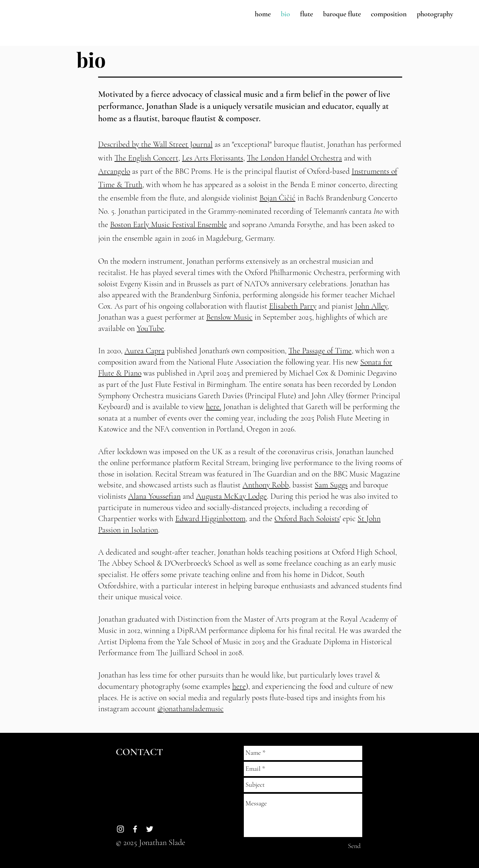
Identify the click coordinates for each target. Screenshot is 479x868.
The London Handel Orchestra (294, 158)
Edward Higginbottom (210, 519)
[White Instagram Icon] (120, 829)
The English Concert (146, 158)
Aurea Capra (145, 351)
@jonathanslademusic (190, 709)
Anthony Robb (266, 485)
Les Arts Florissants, (213, 158)
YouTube (150, 328)
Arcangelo (114, 171)
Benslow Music (229, 317)
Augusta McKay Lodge (231, 496)
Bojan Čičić (277, 198)
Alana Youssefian (154, 496)
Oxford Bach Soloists (307, 519)
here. (214, 407)
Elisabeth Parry (293, 306)
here (239, 686)
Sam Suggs (331, 485)
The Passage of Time (320, 351)
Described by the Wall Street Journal (155, 144)
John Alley (371, 306)
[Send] (354, 846)
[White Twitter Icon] (150, 829)
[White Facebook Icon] (135, 829)
